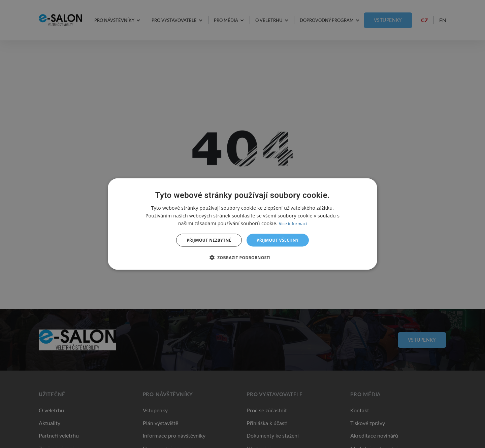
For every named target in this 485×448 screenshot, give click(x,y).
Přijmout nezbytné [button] (209, 240)
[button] (243, 257)
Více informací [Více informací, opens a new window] (293, 223)
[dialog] (243, 224)
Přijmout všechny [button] (278, 240)
